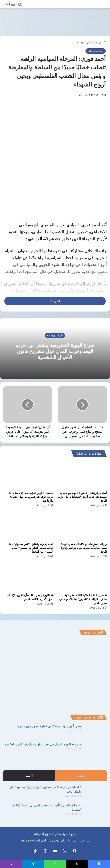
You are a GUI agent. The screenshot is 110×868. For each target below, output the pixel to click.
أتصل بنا (73, 841)
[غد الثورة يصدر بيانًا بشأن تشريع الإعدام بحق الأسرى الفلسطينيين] (28, 577)
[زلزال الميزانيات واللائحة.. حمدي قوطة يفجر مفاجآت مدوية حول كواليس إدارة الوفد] (82, 526)
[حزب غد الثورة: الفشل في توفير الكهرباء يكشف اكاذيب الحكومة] (96, 750)
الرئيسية (99, 42)
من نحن (85, 841)
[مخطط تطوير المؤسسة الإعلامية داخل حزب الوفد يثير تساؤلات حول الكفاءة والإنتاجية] (28, 475)
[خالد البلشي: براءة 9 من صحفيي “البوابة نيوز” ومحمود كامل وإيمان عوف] (96, 793)
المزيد (55, 301)
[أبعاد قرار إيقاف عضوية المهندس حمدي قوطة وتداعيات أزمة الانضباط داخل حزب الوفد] (82, 475)
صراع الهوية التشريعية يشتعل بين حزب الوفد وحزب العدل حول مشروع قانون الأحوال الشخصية (55, 351)
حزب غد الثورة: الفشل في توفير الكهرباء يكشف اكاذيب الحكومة (43, 744)
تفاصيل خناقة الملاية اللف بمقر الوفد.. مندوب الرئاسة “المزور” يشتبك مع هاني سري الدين (83, 599)
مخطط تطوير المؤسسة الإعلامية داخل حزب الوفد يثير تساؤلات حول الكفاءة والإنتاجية (30, 497)
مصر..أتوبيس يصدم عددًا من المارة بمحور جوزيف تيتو (50, 726)
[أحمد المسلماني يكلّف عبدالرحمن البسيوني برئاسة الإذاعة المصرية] (96, 811)
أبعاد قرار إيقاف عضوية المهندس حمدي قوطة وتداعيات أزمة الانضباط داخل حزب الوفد (82, 497)
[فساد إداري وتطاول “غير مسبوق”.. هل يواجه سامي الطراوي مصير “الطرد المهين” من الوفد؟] (28, 526)
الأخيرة (81, 776)
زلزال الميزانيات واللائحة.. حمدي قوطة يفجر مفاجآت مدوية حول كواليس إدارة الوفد (84, 548)
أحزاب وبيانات (83, 42)
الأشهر (29, 776)
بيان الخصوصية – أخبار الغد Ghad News (43, 841)
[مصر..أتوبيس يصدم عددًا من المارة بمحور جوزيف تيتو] (96, 732)
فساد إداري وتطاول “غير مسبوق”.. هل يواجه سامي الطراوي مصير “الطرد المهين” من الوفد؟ (30, 548)
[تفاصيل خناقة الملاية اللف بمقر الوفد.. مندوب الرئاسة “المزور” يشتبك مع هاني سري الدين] (82, 577)
